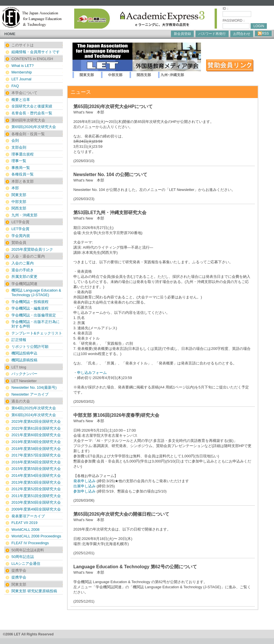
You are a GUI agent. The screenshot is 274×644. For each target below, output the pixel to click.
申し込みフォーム (92, 373)
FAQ (15, 86)
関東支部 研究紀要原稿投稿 (34, 591)
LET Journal (21, 79)
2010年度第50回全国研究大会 (36, 502)
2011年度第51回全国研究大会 (36, 496)
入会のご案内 (23, 263)
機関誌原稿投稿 (24, 360)
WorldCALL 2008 (25, 530)
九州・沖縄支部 (24, 215)
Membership (22, 72)
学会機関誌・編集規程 (30, 308)
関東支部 (19, 195)
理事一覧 (19, 161)
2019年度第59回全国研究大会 (36, 442)
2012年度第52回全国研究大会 (36, 489)
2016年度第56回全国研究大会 (36, 462)
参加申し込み (84, 491)
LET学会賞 (20, 229)
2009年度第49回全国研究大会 (36, 509)
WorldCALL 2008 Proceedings (36, 536)
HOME (10, 34)
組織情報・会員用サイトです (36, 52)
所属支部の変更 (24, 277)
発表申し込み (84, 481)
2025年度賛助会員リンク (32, 249)
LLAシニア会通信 (26, 564)
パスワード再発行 (212, 34)
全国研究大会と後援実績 (32, 106)
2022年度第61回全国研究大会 (36, 428)
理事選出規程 (23, 154)
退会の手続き (23, 270)
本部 (15, 188)
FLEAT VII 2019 (24, 523)
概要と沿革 (21, 100)
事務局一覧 (21, 168)
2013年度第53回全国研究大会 (36, 482)
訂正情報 (19, 340)
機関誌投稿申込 (24, 353)
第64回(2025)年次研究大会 (34, 408)
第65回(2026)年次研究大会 (34, 127)
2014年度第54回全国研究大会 (36, 475)
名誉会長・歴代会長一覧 (32, 113)
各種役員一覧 (23, 174)
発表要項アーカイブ (28, 516)
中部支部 (19, 202)
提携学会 (19, 577)
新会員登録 (182, 34)
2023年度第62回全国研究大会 (36, 421)
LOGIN (259, 26)
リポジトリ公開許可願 (30, 347)
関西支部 (19, 208)
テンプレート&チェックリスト (37, 333)
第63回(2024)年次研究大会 (34, 415)
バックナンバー (24, 374)
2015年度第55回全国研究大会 (36, 469)
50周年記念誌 (23, 557)
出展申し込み (84, 486)
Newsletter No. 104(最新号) (34, 387)
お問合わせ (242, 34)
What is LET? (23, 66)
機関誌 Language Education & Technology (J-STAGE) (36, 293)
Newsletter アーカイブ (30, 394)
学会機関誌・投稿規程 (30, 302)
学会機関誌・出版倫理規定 (34, 315)
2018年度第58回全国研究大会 (36, 449)
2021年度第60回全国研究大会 (36, 435)
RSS (263, 33)
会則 (15, 140)
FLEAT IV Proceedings (30, 543)
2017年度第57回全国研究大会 (36, 455)
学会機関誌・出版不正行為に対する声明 (36, 324)
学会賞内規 (21, 236)
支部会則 (19, 147)
